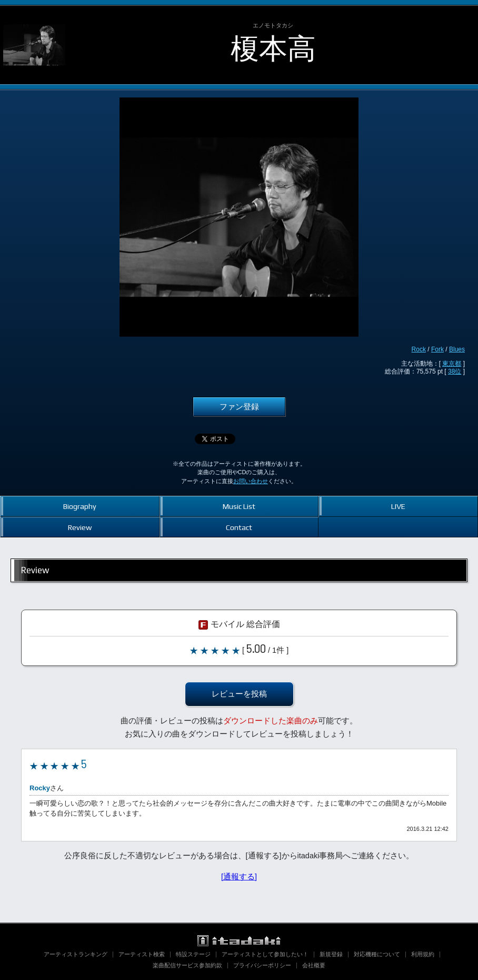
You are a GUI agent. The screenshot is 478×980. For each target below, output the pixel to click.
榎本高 (273, 49)
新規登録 (331, 954)
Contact (239, 527)
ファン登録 (239, 407)
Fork (437, 349)
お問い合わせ (251, 481)
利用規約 (423, 954)
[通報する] (239, 877)
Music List (239, 506)
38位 (455, 371)
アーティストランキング (76, 954)
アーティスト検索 (142, 954)
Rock (419, 349)
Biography (80, 506)
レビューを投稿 (239, 694)
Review (80, 527)
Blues (457, 349)
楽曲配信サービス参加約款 (187, 965)
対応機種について (377, 954)
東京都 (452, 364)
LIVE (398, 506)
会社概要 (314, 965)
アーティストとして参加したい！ (265, 954)
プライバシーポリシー (262, 965)
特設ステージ (193, 954)
